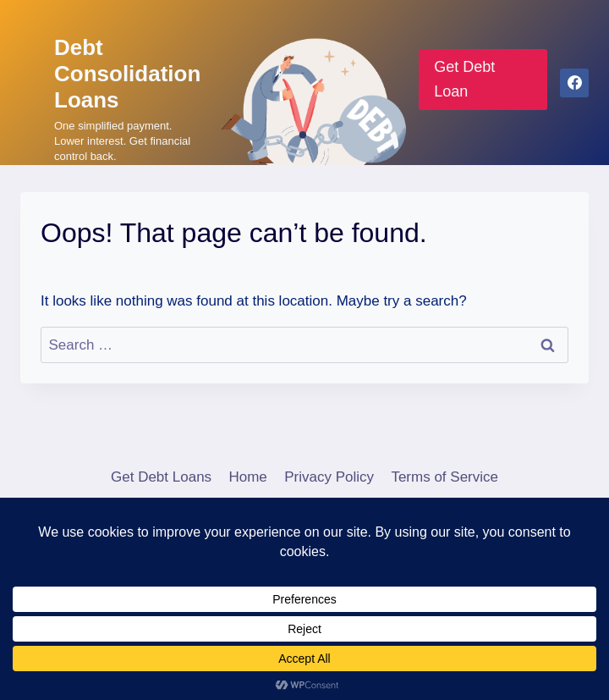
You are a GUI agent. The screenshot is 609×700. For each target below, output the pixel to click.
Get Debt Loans (161, 477)
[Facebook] (574, 83)
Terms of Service (444, 477)
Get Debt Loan (464, 79)
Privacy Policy (329, 477)
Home (247, 477)
